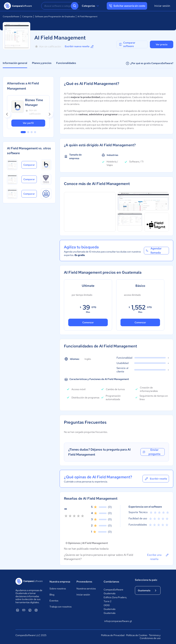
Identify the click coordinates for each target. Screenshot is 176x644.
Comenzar (88, 322)
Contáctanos (111, 582)
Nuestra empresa (60, 582)
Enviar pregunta (151, 452)
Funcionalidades (66, 63)
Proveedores (84, 582)
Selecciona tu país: (146, 580)
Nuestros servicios (86, 589)
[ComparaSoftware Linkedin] (18, 610)
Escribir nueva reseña (79, 47)
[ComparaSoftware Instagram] (36, 610)
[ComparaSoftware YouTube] (24, 610)
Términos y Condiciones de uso (150, 637)
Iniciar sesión (162, 6)
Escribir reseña (156, 479)
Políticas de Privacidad (113, 635)
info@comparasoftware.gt (116, 621)
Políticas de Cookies (137, 635)
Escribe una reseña (158, 557)
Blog (52, 595)
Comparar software (127, 44)
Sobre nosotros (58, 589)
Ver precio (162, 44)
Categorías (91, 6)
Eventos (54, 601)
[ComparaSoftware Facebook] (30, 610)
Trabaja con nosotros (60, 607)
